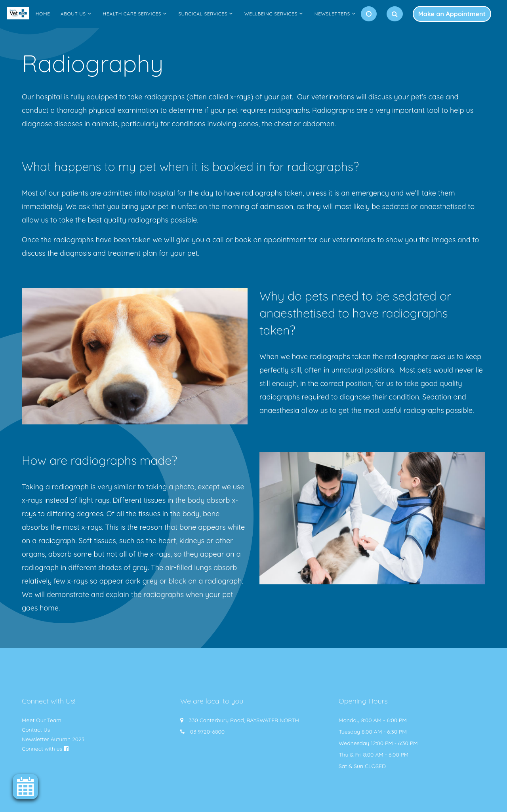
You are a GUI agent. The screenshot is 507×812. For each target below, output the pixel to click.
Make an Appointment (452, 14)
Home (43, 14)
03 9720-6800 (207, 732)
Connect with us (42, 749)
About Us (73, 14)
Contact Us (36, 730)
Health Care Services (132, 14)
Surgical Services (203, 14)
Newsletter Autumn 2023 (53, 739)
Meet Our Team (42, 720)
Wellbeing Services (271, 14)
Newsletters (332, 14)
